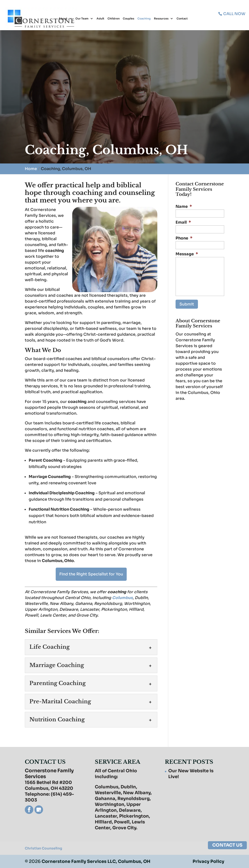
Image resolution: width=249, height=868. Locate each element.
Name (184, 207)
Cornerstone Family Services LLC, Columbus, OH (96, 861)
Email (183, 222)
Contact (182, 19)
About (63, 19)
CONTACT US (227, 845)
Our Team (82, 19)
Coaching (144, 19)
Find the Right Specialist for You (91, 574)
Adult (100, 19)
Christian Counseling (44, 848)
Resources (161, 19)
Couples (129, 19)
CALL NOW (234, 14)
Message (187, 254)
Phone (184, 238)
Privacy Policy (208, 861)
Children (114, 19)
